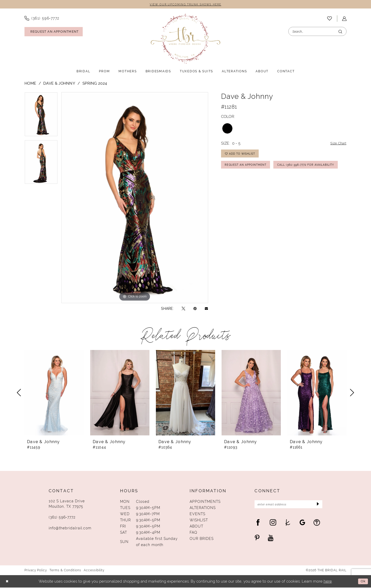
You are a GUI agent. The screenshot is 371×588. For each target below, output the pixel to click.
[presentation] (54, 393)
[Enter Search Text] (317, 32)
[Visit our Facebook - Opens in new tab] (258, 524)
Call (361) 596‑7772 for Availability (259, 181)
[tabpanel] (41, 117)
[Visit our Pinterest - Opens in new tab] (257, 539)
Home (30, 84)
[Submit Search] (340, 32)
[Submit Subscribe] (317, 505)
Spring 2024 (95, 84)
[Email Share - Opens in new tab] (206, 309)
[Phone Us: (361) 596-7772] (42, 19)
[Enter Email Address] (288, 505)
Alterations (203, 508)
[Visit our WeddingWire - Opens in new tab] (317, 524)
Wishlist (199, 521)
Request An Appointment (250, 169)
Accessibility (94, 571)
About (196, 527)
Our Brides (202, 539)
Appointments (205, 502)
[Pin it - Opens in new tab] (195, 309)
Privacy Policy (36, 571)
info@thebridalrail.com (70, 529)
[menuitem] (42, 19)
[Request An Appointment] (54, 32)
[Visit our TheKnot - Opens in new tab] (288, 524)
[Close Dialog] (8, 582)
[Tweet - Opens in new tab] (183, 309)
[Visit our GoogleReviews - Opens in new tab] (302, 524)
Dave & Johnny (59, 84)
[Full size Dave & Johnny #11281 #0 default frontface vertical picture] (135, 198)
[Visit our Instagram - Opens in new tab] (273, 524)
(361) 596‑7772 (62, 518)
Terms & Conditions (65, 571)
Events (197, 514)
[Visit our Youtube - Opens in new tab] (271, 539)
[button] (344, 19)
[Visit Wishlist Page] (330, 19)
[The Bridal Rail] (185, 39)
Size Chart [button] (337, 144)
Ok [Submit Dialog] (362, 582)
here (328, 582)
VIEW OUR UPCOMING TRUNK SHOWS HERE (185, 5)
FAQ (193, 533)
